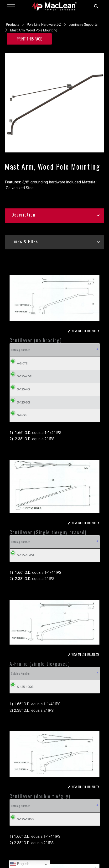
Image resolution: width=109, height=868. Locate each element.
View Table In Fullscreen (86, 331)
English (20, 864)
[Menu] (11, 6)
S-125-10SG (25, 687)
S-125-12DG (25, 819)
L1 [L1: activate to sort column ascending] (90, 350)
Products (13, 25)
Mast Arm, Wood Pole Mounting (34, 30)
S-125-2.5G (25, 376)
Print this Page (29, 39)
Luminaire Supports (83, 25)
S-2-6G (22, 415)
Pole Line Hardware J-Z (44, 25)
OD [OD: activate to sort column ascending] (65, 350)
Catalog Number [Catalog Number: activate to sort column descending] (21, 350)
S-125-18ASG (23, 555)
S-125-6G (23, 402)
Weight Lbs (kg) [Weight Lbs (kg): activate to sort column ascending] (84, 542)
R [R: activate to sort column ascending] (79, 350)
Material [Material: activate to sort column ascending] (45, 350)
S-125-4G (23, 389)
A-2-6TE (22, 363)
